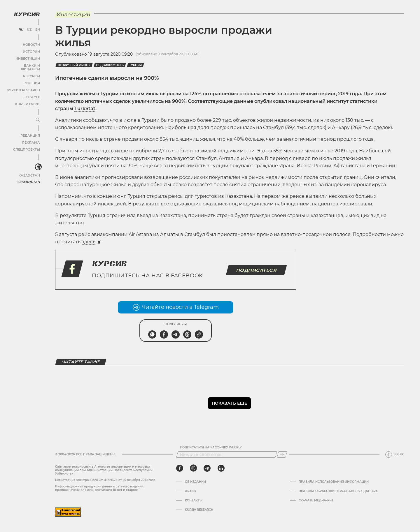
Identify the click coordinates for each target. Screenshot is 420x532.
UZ (29, 29)
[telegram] (207, 468)
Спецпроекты (27, 146)
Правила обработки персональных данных (338, 491)
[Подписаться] (282, 455)
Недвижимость (110, 65)
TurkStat (85, 109)
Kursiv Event (28, 100)
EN (37, 29)
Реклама (31, 139)
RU (21, 29)
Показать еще (229, 403)
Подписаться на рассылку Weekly (211, 448)
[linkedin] (221, 468)
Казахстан (30, 171)
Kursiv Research (199, 510)
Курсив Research (24, 86)
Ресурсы (32, 72)
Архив (190, 491)
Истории (32, 51)
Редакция (31, 132)
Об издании (195, 482)
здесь (89, 242)
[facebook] (180, 468)
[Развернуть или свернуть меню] (37, 116)
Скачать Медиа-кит (316, 501)
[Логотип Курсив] (26, 14)
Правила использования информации (334, 482)
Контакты (194, 501)
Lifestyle (32, 93)
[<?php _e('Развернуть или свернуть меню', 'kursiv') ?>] (38, 163)
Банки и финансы (23, 65)
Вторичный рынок (74, 65)
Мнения (32, 79)
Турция (135, 65)
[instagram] (193, 468)
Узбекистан (29, 178)
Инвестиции (28, 58)
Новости (32, 44)
